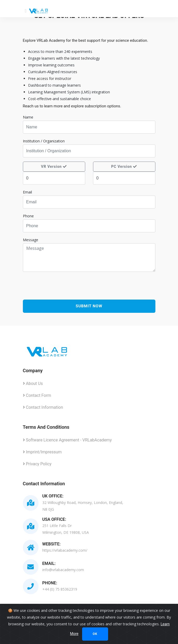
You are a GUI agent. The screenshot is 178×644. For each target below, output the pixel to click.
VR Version (54, 167)
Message (31, 240)
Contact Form (37, 395)
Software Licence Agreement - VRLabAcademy (67, 440)
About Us (33, 383)
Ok (95, 634)
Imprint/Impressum (42, 452)
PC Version (124, 167)
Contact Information (43, 407)
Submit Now (89, 306)
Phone (28, 216)
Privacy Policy (37, 464)
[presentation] (89, 287)
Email (27, 192)
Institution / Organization (44, 141)
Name (28, 117)
